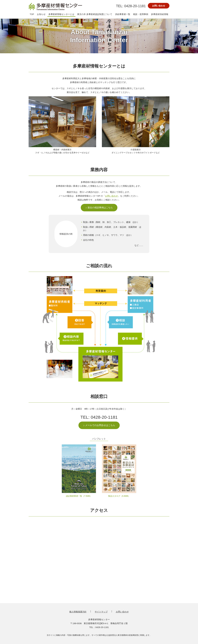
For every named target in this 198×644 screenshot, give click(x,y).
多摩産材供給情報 (160, 14)
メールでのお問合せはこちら (100, 425)
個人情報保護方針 (78, 612)
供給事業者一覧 (123, 14)
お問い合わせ (159, 6)
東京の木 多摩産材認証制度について (95, 14)
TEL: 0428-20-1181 (99, 417)
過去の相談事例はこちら (100, 208)
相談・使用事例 (141, 14)
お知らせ (41, 14)
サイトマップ (101, 612)
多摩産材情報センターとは (61, 14)
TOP (32, 14)
